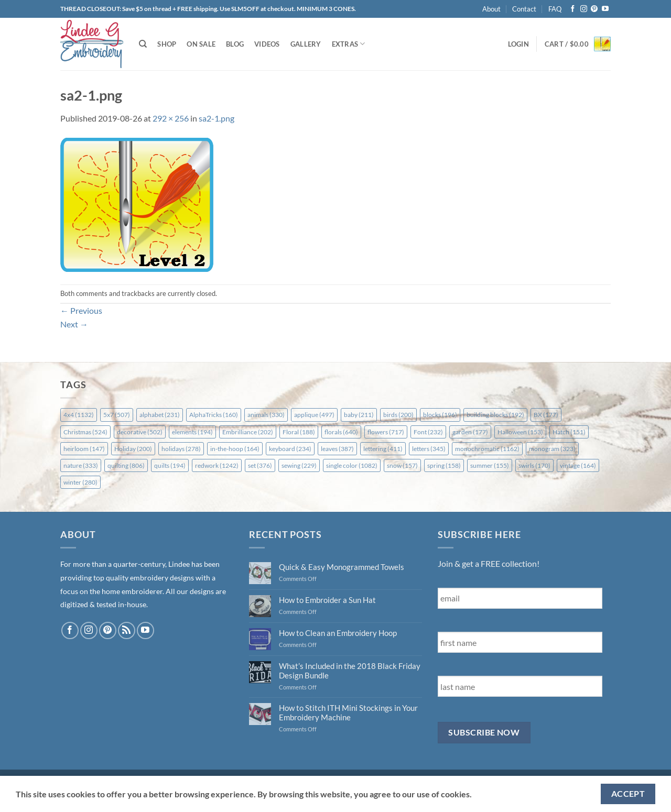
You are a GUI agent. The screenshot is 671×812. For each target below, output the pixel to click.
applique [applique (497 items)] (314, 415)
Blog (235, 44)
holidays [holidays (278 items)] (181, 449)
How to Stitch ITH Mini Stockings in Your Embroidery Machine (348, 712)
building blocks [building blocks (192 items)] (495, 415)
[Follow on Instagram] (584, 9)
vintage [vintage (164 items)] (578, 465)
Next (74, 324)
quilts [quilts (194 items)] (170, 465)
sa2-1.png (217, 118)
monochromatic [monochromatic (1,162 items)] (487, 449)
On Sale (201, 44)
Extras (349, 44)
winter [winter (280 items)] (80, 482)
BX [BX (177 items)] (546, 415)
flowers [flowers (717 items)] (386, 432)
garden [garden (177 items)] (470, 432)
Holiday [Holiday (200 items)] (133, 449)
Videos (267, 44)
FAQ (555, 9)
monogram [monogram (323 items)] (552, 449)
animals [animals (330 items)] (266, 415)
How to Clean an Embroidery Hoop (338, 633)
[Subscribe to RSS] (127, 630)
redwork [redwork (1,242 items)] (217, 465)
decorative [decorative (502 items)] (140, 432)
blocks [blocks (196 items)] (440, 415)
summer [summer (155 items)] (490, 465)
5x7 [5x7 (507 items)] (117, 415)
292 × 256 (171, 118)
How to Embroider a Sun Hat (327, 600)
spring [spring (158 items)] (444, 465)
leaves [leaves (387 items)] (337, 449)
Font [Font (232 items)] (428, 432)
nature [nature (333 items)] (81, 465)
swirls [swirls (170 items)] (534, 465)
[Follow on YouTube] (605, 9)
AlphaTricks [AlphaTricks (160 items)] (214, 415)
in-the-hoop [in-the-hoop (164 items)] (235, 449)
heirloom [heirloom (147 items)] (84, 449)
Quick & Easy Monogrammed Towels (342, 567)
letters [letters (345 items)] (429, 449)
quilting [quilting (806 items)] (126, 465)
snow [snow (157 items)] (402, 465)
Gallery (306, 44)
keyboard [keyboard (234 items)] (290, 449)
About (491, 9)
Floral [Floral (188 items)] (299, 432)
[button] (518, 44)
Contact (524, 9)
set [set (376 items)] (260, 465)
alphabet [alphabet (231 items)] (160, 415)
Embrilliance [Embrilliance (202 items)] (248, 432)
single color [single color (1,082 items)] (352, 465)
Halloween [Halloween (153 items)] (520, 432)
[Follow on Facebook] (573, 9)
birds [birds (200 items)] (398, 415)
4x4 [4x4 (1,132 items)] (79, 415)
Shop (167, 44)
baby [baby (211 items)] (359, 415)
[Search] (143, 44)
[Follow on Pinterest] (594, 9)
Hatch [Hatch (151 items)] (569, 432)
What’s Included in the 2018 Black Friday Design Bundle (350, 671)
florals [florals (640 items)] (341, 432)
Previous (81, 310)
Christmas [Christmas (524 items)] (85, 432)
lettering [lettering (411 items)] (383, 449)
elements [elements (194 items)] (192, 432)
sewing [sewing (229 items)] (299, 465)
